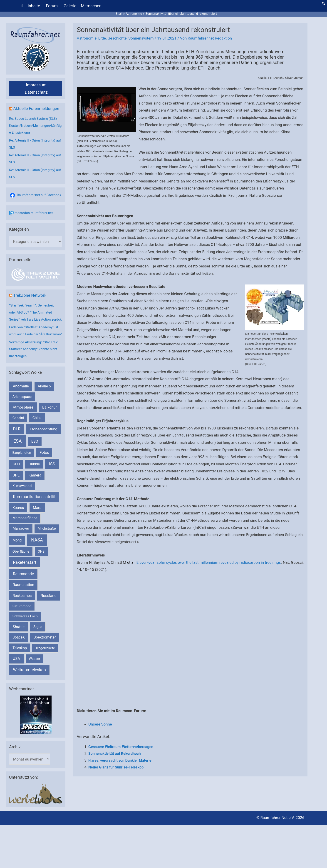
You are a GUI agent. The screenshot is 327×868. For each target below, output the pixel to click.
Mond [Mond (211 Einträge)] (17, 550)
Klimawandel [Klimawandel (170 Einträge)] (22, 496)
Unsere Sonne (100, 724)
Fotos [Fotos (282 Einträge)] (44, 463)
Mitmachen (91, 6)
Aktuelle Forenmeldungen (36, 108)
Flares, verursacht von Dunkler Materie (120, 760)
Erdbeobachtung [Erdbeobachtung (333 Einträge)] (44, 439)
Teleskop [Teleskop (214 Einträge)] (20, 658)
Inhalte (34, 6)
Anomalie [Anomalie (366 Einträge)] (21, 396)
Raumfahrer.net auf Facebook (39, 193)
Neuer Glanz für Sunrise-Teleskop (116, 767)
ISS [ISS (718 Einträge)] (52, 474)
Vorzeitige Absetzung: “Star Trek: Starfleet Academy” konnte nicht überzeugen (34, 359)
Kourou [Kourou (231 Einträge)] (18, 518)
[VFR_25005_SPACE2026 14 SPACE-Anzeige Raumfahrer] (36, 725)
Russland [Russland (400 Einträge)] (49, 606)
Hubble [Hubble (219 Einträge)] (34, 474)
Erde (102, 38)
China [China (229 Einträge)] (37, 428)
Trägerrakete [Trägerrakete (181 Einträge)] (45, 658)
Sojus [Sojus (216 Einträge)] (38, 637)
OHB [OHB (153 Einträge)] (41, 561)
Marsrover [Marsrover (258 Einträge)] (21, 539)
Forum (52, 6)
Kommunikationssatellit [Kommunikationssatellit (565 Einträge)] (34, 507)
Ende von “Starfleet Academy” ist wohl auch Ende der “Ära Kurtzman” (34, 338)
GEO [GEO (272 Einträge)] (16, 474)
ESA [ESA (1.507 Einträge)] (17, 451)
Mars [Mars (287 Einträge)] (37, 518)
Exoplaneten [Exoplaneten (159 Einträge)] (22, 463)
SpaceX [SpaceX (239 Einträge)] (19, 647)
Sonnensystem (141, 38)
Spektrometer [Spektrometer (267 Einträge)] (45, 647)
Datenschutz (36, 91)
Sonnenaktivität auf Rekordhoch (115, 753)
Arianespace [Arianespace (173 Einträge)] (22, 407)
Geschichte (118, 38)
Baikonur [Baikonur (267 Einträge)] (50, 417)
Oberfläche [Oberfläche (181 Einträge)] (21, 561)
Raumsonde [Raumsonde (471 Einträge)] (24, 584)
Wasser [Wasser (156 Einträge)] (35, 669)
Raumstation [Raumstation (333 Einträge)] (23, 595)
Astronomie (87, 38)
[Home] (23, 6)
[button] (324, 3)
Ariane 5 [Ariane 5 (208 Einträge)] (44, 396)
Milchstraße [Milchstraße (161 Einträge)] (47, 539)
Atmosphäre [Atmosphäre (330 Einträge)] (23, 417)
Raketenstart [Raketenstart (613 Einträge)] (25, 572)
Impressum (36, 84)
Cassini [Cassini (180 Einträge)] (18, 428)
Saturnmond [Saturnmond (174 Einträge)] (22, 616)
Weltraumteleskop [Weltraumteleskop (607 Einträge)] (29, 680)
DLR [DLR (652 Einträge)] (17, 439)
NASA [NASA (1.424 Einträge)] (37, 550)
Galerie (70, 6)
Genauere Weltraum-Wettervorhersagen (121, 746)
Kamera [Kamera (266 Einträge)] (35, 485)
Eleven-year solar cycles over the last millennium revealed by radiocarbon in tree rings (209, 562)
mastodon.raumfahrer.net (34, 211)
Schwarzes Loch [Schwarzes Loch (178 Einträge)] (25, 626)
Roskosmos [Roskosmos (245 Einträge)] (22, 606)
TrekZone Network (30, 293)
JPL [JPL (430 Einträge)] (16, 485)
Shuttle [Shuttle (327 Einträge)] (19, 637)
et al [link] (131, 562)
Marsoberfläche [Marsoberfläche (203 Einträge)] (25, 528)
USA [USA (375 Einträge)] (16, 668)
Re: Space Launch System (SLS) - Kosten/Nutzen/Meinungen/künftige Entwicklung (35, 125)
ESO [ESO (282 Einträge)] (35, 451)
